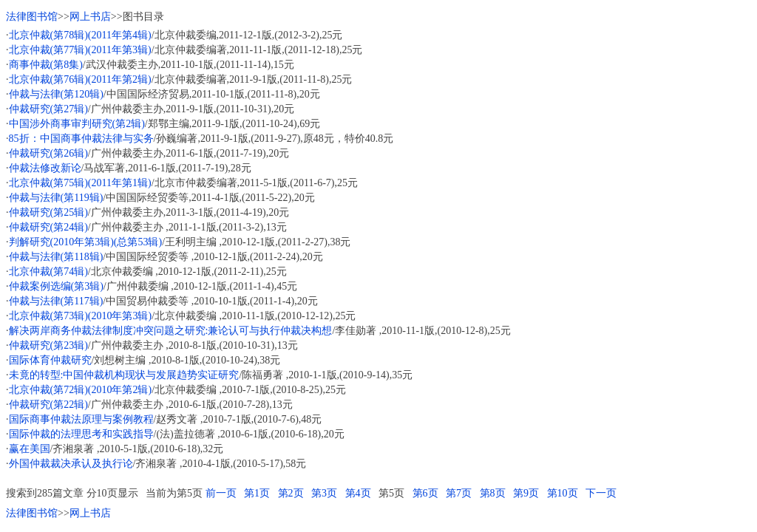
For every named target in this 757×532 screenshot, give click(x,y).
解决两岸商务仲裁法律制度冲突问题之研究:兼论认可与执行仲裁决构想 (171, 331)
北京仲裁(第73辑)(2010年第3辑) (81, 316)
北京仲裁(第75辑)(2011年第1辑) (80, 183)
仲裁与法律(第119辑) (56, 198)
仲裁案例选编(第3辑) (56, 286)
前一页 (221, 493)
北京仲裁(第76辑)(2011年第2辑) (80, 79)
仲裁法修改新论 (45, 168)
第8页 (493, 493)
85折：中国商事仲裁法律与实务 (81, 139)
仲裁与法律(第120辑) (56, 94)
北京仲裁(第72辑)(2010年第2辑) (81, 390)
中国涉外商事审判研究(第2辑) (77, 124)
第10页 (563, 493)
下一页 (601, 493)
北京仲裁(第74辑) (48, 272)
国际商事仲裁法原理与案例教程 (81, 419)
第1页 (257, 493)
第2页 (291, 493)
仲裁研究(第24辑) (48, 227)
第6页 (425, 493)
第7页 (459, 493)
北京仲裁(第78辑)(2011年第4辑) (80, 35)
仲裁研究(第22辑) (48, 405)
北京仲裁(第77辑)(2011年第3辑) (80, 50)
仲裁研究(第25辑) (48, 212)
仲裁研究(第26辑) (48, 153)
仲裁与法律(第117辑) (56, 301)
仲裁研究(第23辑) (48, 345)
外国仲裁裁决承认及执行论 (71, 464)
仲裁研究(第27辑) (48, 109)
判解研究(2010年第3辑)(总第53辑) (86, 242)
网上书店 (90, 17)
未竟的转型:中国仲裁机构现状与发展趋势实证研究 (124, 375)
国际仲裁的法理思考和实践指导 (81, 434)
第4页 (358, 493)
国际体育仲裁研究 (50, 360)
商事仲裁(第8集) (46, 65)
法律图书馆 (32, 17)
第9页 (526, 493)
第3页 (324, 493)
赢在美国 (30, 449)
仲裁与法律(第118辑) (56, 257)
